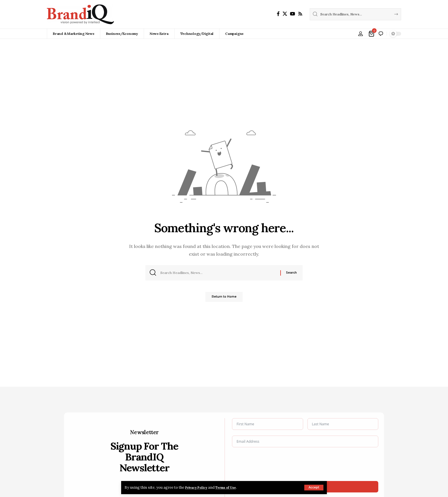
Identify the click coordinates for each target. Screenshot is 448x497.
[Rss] (300, 14)
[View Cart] (372, 34)
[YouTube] (293, 14)
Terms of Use (233, 487)
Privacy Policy (199, 487)
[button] (314, 488)
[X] (285, 14)
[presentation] (275, 464)
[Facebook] (278, 14)
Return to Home (224, 299)
